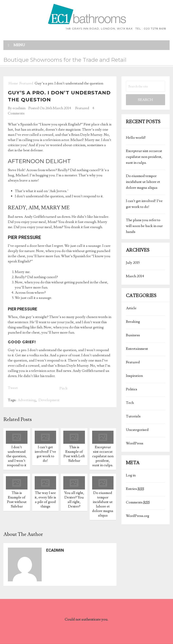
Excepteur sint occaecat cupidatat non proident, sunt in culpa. (144, 157)
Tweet (13, 388)
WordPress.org (138, 516)
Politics (132, 389)
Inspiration (134, 376)
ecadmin (19, 108)
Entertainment (137, 349)
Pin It (64, 388)
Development (49, 400)
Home (13, 83)
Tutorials (133, 416)
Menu (19, 45)
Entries (135, 489)
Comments (138, 502)
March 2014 (135, 276)
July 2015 (133, 263)
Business (133, 335)
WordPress (135, 443)
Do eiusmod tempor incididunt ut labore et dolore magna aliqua (143, 182)
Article (131, 308)
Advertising (27, 400)
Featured (26, 83)
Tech (130, 403)
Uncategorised (137, 430)
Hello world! (136, 138)
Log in (131, 475)
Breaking (133, 322)
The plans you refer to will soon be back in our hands (144, 226)
